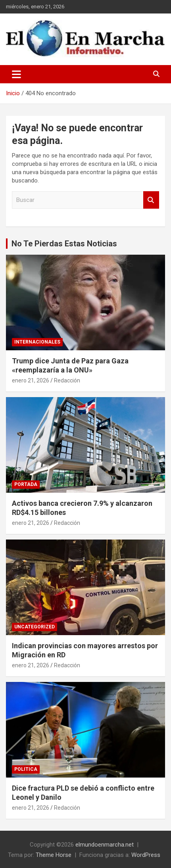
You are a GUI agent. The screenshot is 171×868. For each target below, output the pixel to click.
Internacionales (37, 342)
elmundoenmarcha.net (105, 845)
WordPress (146, 855)
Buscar (151, 200)
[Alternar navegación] (16, 74)
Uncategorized (35, 627)
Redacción (67, 380)
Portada (26, 484)
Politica (26, 769)
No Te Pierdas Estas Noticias (64, 244)
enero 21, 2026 (31, 380)
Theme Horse (54, 855)
